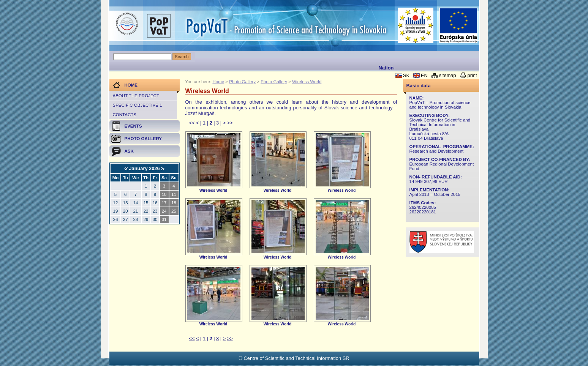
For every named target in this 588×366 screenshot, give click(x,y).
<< (192, 123)
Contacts (125, 115)
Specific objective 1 (138, 105)
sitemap (448, 75)
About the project (136, 96)
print (472, 75)
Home (218, 82)
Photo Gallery (242, 82)
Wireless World (307, 82)
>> (230, 123)
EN (424, 75)
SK (406, 75)
